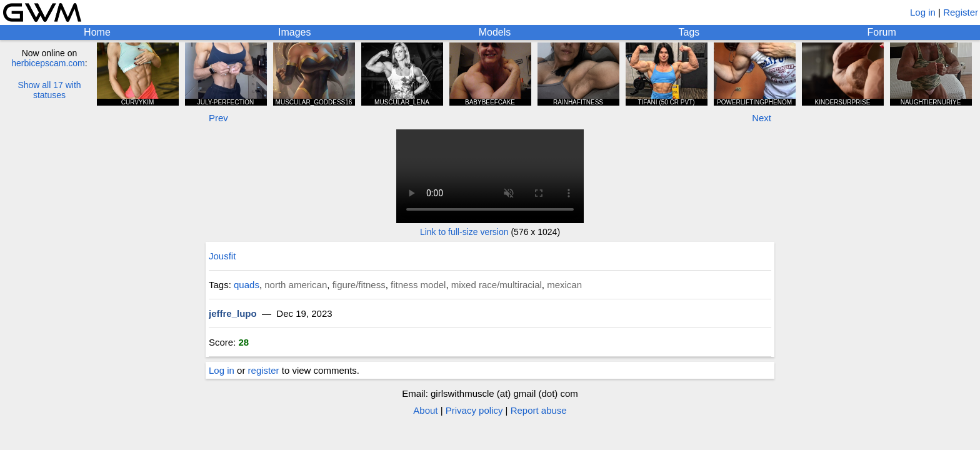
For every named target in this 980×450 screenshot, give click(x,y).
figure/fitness (359, 285)
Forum (882, 32)
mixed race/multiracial (497, 285)
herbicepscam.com (48, 63)
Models (495, 32)
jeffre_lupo (233, 313)
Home (97, 32)
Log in (923, 12)
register (264, 370)
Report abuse (539, 410)
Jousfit (222, 256)
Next (762, 118)
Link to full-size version (464, 232)
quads (247, 285)
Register (961, 12)
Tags (689, 32)
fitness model (418, 285)
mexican (564, 285)
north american (296, 285)
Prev (218, 118)
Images (294, 32)
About (425, 410)
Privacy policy (474, 410)
